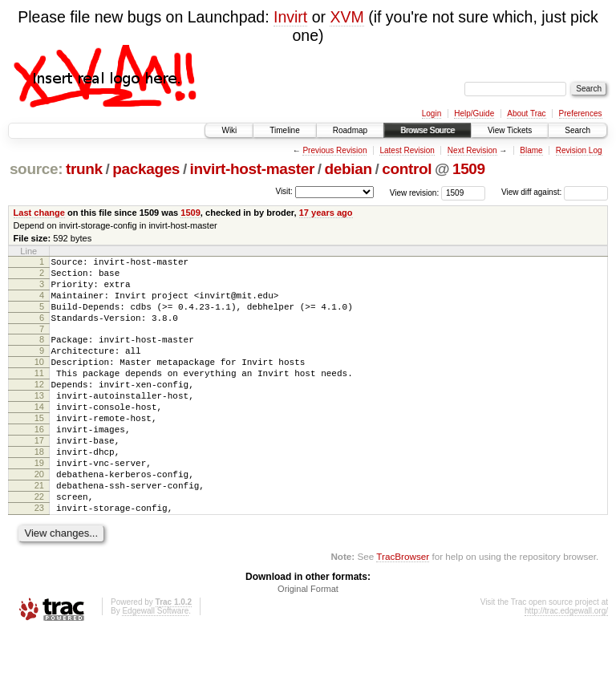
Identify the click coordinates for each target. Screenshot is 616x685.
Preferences (581, 113)
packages (146, 169)
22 (39, 545)
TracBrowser (403, 609)
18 (39, 490)
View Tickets (510, 130)
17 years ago (326, 213)
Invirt (290, 17)
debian (348, 169)
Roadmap (350, 130)
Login (432, 113)
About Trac (526, 113)
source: (36, 169)
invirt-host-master (252, 169)
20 (39, 517)
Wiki (229, 130)
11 (39, 395)
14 (39, 436)
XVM (346, 17)
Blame (531, 150)
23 (39, 558)
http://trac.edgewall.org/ (566, 664)
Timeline (284, 130)
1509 (469, 169)
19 (39, 504)
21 (39, 531)
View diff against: (555, 192)
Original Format (308, 642)
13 (39, 422)
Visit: (284, 191)
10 (39, 381)
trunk (84, 169)
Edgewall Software (155, 664)
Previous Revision (334, 150)
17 (39, 476)
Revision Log (579, 150)
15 (39, 449)
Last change (39, 213)
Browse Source (428, 130)
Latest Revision (407, 150)
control (407, 169)
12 (39, 408)
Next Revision (472, 150)
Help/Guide (474, 113)
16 (39, 463)
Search (577, 130)
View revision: (415, 192)
